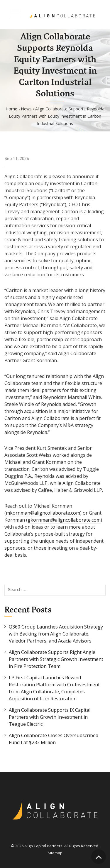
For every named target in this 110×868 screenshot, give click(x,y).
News (26, 109)
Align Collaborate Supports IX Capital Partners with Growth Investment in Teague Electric (50, 717)
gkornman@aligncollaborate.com (64, 520)
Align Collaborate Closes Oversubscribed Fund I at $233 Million (54, 739)
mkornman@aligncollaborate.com (43, 513)
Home (11, 109)
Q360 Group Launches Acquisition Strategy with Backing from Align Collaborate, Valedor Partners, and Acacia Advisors (56, 634)
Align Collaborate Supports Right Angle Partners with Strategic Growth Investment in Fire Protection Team (56, 659)
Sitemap (55, 853)
